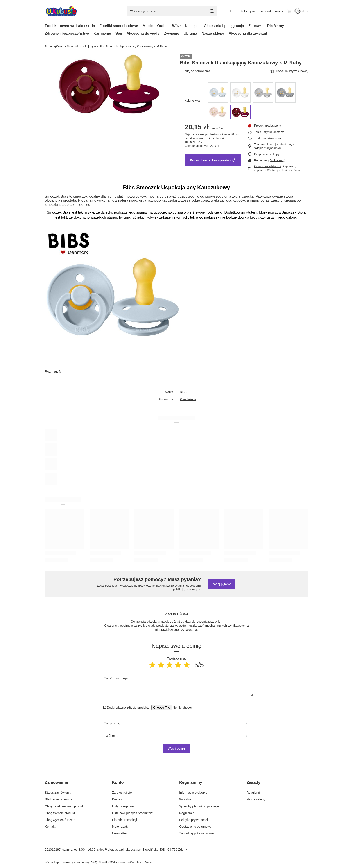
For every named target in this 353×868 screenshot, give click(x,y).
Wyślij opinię (176, 748)
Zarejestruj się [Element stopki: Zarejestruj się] (122, 793)
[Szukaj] (212, 11)
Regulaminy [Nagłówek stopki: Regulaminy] (191, 782)
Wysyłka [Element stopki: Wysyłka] (185, 799)
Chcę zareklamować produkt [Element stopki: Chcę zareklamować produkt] (65, 806)
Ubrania (190, 33)
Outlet (162, 26)
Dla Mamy (275, 26)
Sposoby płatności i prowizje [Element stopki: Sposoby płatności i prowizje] (199, 806)
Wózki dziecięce (186, 26)
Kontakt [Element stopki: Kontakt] (50, 827)
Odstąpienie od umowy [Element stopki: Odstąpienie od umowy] (195, 827)
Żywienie (172, 33)
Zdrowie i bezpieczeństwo (67, 33)
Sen (119, 33)
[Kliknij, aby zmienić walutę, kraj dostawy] (231, 11)
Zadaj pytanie (222, 584)
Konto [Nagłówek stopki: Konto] (118, 782)
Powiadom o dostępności (213, 160)
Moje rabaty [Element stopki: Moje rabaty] (120, 827)
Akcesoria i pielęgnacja (224, 26)
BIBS (183, 392)
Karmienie (102, 33)
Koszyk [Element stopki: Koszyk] (117, 799)
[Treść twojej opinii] (176, 685)
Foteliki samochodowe (119, 26)
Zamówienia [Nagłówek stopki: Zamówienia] (56, 782)
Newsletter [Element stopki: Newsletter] (120, 833)
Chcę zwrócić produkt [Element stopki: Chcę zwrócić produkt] (60, 813)
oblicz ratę (277, 160)
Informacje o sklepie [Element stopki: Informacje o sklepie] (193, 793)
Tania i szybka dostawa (269, 132)
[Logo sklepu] (61, 11)
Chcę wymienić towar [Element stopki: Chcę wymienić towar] (60, 820)
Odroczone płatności (268, 166)
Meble (148, 26)
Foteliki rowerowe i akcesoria (70, 26)
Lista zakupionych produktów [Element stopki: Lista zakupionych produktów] (132, 813)
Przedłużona (188, 399)
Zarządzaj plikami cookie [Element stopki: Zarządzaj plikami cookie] (196, 833)
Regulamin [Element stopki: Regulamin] (187, 813)
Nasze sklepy (213, 33)
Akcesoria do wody (143, 33)
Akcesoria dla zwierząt (248, 33)
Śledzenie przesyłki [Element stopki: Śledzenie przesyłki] (58, 799)
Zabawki (255, 26)
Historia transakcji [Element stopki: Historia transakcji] (124, 820)
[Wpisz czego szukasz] (172, 11)
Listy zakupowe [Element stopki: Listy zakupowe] (123, 806)
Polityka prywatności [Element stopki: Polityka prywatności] (193, 820)
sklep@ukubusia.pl (110, 850)
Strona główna (54, 46)
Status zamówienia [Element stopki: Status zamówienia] (58, 793)
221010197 (53, 850)
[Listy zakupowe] (272, 11)
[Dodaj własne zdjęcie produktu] (181, 708)
